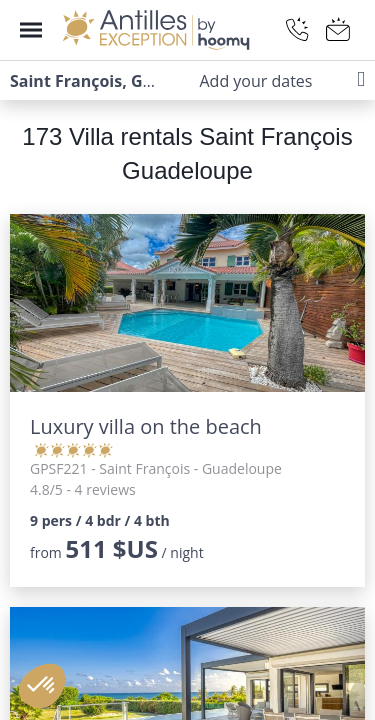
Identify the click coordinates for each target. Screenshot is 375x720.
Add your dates (255, 81)
